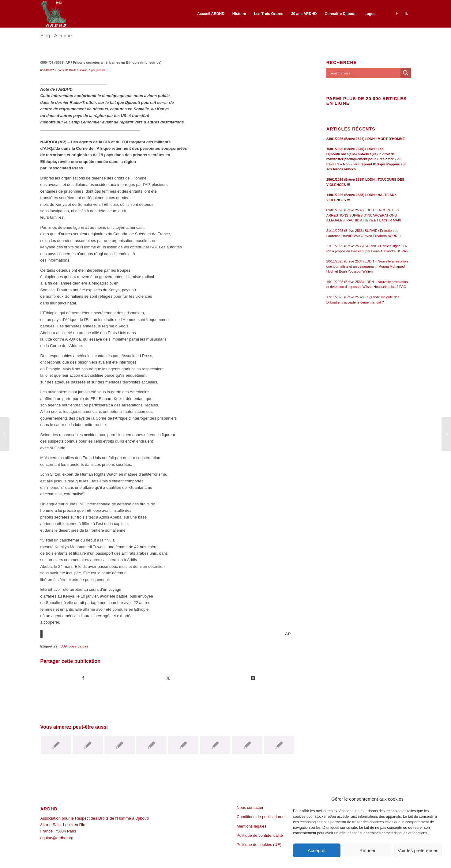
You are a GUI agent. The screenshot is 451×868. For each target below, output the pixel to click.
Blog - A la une (56, 36)
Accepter (317, 850)
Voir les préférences (418, 850)
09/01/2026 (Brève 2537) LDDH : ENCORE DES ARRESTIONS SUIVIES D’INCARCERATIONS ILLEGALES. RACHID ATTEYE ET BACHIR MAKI (364, 215)
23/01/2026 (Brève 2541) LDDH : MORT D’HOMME (366, 139)
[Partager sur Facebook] (83, 678)
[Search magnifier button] (406, 73)
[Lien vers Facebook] (397, 13)
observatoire (78, 646)
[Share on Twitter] (253, 678)
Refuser (368, 850)
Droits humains (78, 70)
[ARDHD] (54, 14)
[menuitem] (211, 14)
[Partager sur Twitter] (168, 678)
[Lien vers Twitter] (406, 13)
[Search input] (364, 73)
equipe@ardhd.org (57, 838)
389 (64, 646)
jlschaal (100, 70)
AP (66, 70)
